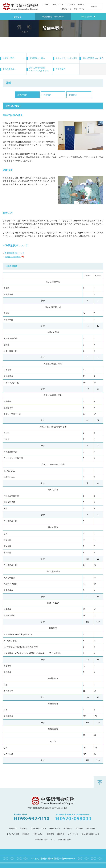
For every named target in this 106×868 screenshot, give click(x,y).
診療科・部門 (9, 58)
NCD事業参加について (15, 253)
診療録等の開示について (45, 840)
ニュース (46, 4)
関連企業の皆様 (65, 840)
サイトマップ (79, 9)
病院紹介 (13, 828)
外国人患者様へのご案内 (93, 58)
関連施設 (50, 834)
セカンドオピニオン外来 (66, 58)
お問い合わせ (66, 9)
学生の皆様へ (88, 17)
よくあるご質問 (13, 834)
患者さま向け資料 (15, 257)
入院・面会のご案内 (38, 828)
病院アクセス (58, 4)
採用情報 (79, 828)
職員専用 (61, 834)
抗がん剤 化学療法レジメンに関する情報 (39, 69)
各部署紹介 (68, 828)
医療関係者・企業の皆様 (53, 17)
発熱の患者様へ (10, 69)
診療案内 (23, 828)
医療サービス (55, 828)
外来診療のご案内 (37, 58)
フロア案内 (70, 4)
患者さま (18, 17)
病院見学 (81, 4)
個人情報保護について (90, 834)
